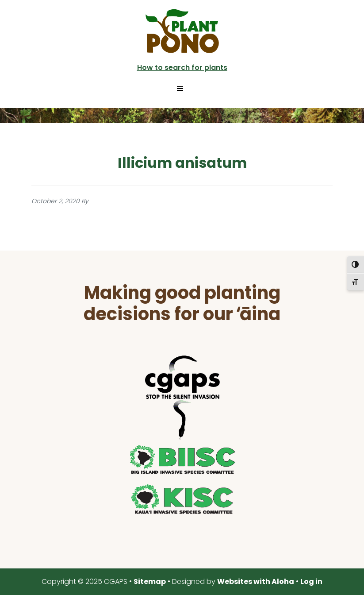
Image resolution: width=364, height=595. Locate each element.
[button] (182, 89)
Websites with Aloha (256, 581)
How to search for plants (182, 68)
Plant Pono (182, 31)
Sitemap (150, 581)
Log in (311, 581)
